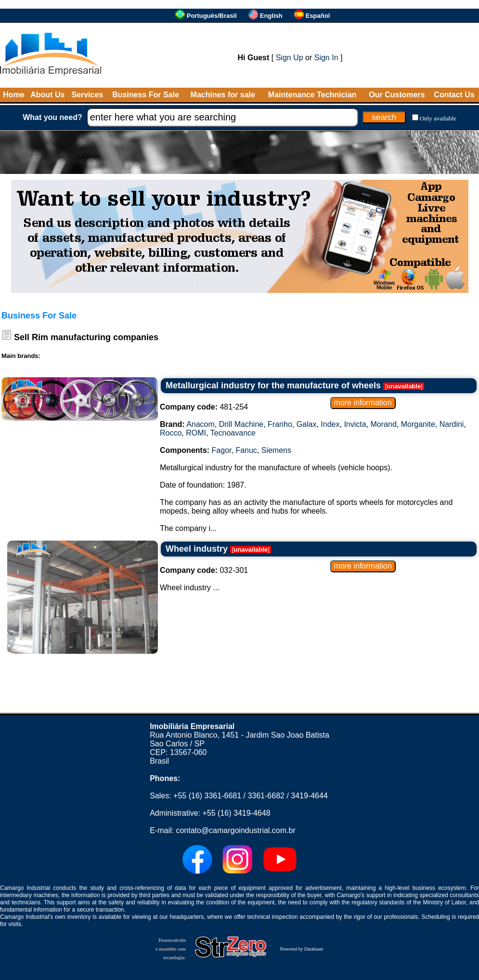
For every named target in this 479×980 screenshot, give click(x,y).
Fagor (222, 450)
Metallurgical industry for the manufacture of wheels (273, 385)
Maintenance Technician (312, 95)
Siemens (276, 450)
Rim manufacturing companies (95, 337)
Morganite (418, 424)
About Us (47, 95)
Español (318, 16)
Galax (307, 424)
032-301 (204, 570)
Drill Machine (241, 424)
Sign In (326, 58)
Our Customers (397, 95)
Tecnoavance (233, 433)
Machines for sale (223, 95)
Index (330, 424)
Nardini (452, 424)
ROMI (196, 433)
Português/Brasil (212, 16)
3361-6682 (266, 796)
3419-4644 (309, 796)
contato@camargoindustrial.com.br (235, 830)
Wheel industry (197, 549)
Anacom (201, 424)
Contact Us (454, 95)
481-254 (204, 407)
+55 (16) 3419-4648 (237, 813)
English (271, 16)
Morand (384, 424)
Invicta (355, 424)
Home (13, 95)
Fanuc (246, 450)
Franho (280, 424)
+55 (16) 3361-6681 (207, 796)
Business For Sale (146, 95)
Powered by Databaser (302, 949)
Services (87, 95)
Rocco (171, 433)
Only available (438, 118)
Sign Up (290, 58)
